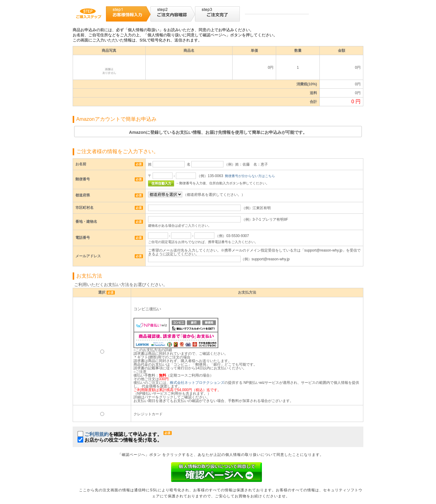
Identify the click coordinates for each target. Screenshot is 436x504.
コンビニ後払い (147, 309)
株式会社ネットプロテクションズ (197, 383)
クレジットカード (148, 414)
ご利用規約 (97, 434)
